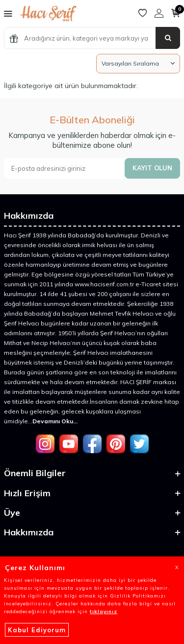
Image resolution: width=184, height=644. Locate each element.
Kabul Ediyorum (37, 630)
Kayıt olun (152, 168)
